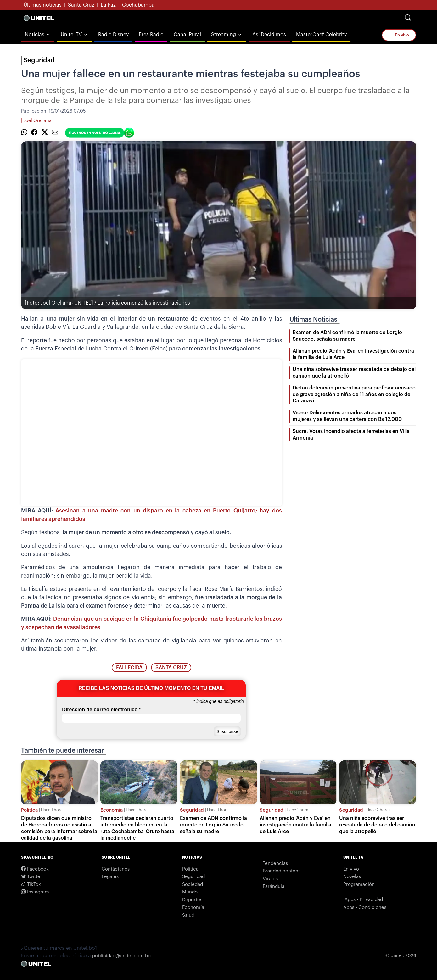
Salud (188, 915)
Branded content (281, 871)
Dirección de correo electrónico (101, 710)
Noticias (35, 35)
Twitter (32, 877)
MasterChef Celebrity (321, 35)
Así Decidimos (269, 35)
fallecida (129, 668)
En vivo (399, 35)
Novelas (352, 877)
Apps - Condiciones (365, 907)
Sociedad (193, 885)
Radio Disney (113, 35)
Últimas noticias (43, 5)
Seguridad (39, 60)
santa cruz (171, 668)
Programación (359, 885)
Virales (270, 879)
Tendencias (275, 863)
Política (29, 810)
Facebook (35, 869)
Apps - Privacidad (364, 900)
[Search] (408, 18)
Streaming (224, 35)
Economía (112, 810)
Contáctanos (116, 869)
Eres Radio (151, 35)
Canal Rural (187, 35)
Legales (110, 877)
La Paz (108, 5)
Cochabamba (138, 5)
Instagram (35, 892)
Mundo (190, 892)
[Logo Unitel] (39, 18)
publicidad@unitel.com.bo (121, 956)
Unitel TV (71, 35)
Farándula (274, 886)
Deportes (192, 900)
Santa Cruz (81, 5)
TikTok (31, 885)
